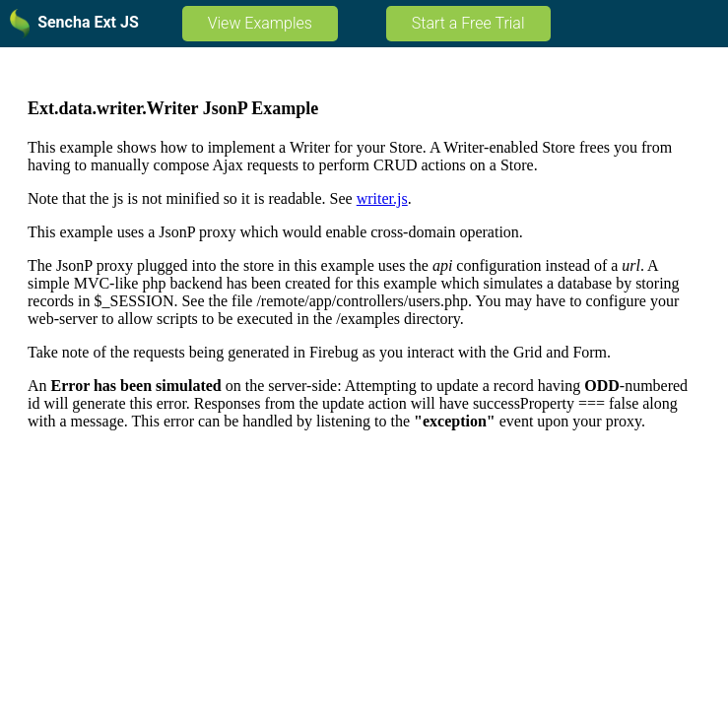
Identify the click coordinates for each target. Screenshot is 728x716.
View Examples (260, 23)
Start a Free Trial (468, 23)
